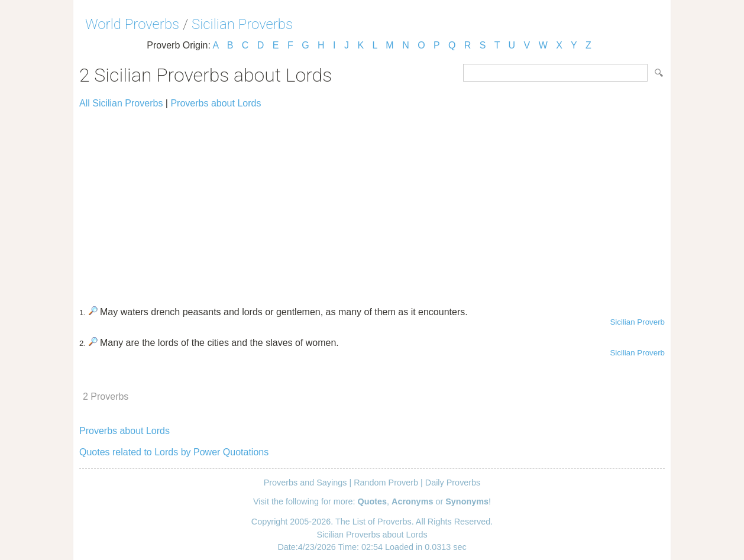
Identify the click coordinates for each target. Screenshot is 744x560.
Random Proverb (386, 483)
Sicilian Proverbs (242, 24)
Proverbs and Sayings (305, 483)
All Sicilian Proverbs (121, 103)
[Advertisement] (372, 202)
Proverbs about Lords (216, 103)
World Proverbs (132, 24)
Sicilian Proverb (637, 322)
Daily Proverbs (453, 483)
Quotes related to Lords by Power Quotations (174, 452)
